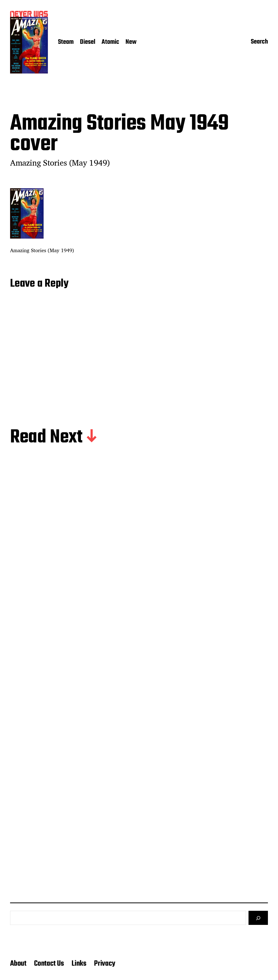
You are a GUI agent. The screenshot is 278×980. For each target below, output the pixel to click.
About (18, 964)
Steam (66, 42)
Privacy (105, 964)
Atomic (110, 42)
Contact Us (49, 964)
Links (79, 964)
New (131, 42)
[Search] (258, 918)
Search (259, 42)
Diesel (88, 42)
